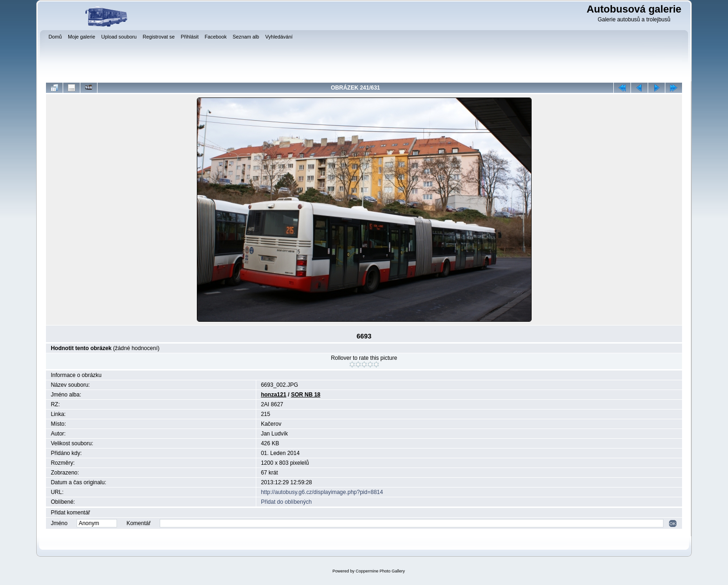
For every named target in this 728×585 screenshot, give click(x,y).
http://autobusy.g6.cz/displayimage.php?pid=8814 (322, 492)
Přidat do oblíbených (286, 502)
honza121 (274, 395)
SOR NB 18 (306, 395)
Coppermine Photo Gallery (380, 571)
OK (673, 523)
